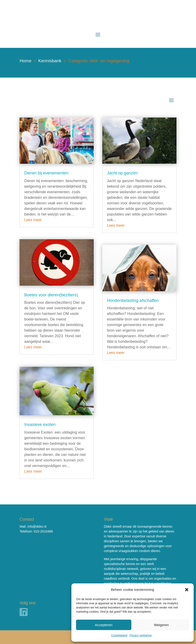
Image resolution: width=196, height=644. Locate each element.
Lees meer (33, 220)
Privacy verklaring (141, 635)
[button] (187, 590)
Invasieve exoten (40, 425)
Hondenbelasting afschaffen (133, 301)
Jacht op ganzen (122, 173)
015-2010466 (43, 531)
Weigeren (161, 625)
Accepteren (104, 625)
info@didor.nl (37, 526)
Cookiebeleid (119, 635)
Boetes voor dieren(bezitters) (51, 295)
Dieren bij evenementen (46, 173)
